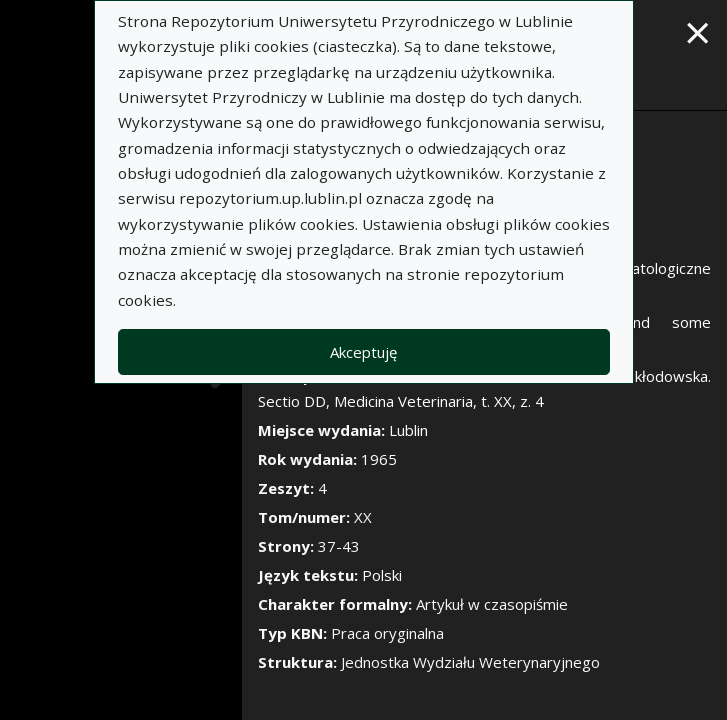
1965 (379, 459)
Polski (382, 575)
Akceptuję (363, 352)
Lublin (408, 430)
